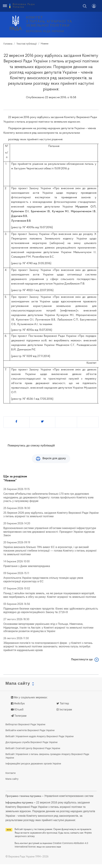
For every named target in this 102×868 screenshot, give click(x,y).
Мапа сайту (12, 783)
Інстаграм (64, 713)
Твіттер (63, 707)
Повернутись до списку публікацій (31, 445)
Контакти (11, 777)
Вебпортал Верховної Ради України (25, 728)
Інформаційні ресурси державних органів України (33, 767)
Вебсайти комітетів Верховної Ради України (30, 734)
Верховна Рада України (45, 31)
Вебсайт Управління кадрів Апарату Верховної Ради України (40, 740)
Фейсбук (18, 707)
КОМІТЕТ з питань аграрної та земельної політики (49, 21)
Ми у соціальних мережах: (29, 701)
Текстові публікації (26, 44)
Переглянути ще (82, 663)
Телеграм (19, 719)
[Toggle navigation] (5, 6)
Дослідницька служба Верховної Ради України (32, 746)
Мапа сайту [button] (18, 687)
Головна (8, 44)
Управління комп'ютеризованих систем (69, 800)
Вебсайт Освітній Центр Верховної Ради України (33, 752)
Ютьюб (17, 713)
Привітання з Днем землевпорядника (27, 570)
